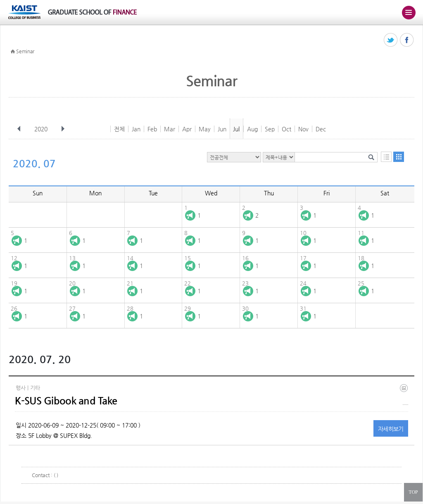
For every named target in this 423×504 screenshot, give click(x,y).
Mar (170, 129)
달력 (399, 157)
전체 (119, 129)
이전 (19, 129)
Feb (152, 129)
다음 (63, 129)
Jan (136, 129)
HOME (13, 52)
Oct (286, 129)
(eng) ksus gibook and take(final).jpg (405, 394)
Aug (252, 129)
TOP (413, 492)
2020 (42, 129)
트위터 (391, 40)
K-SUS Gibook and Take (66, 401)
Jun (222, 129)
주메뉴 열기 (409, 12)
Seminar (25, 51)
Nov (303, 129)
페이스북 (407, 40)
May (205, 129)
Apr (187, 129)
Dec (321, 129)
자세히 (391, 429)
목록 (386, 157)
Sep (270, 129)
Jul (236, 129)
